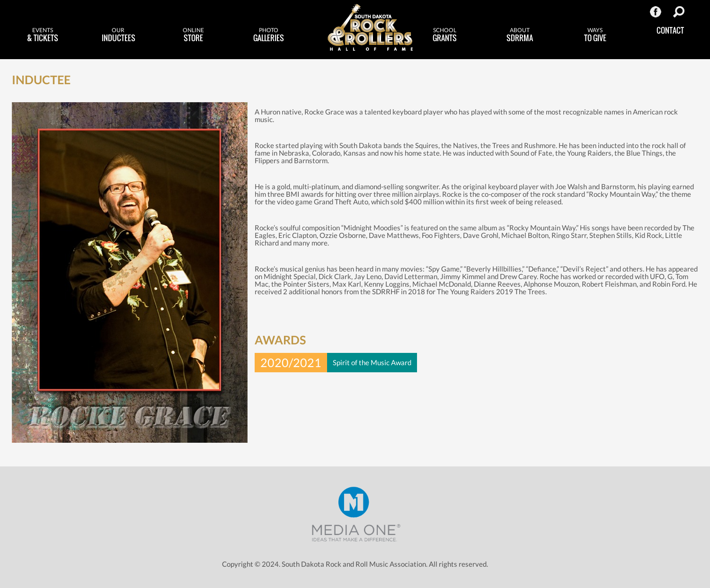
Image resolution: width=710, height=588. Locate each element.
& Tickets (43, 35)
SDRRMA (520, 35)
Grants (445, 35)
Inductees (119, 35)
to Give (595, 35)
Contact (670, 30)
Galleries (269, 35)
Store (193, 35)
